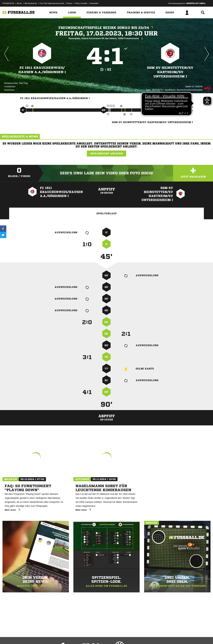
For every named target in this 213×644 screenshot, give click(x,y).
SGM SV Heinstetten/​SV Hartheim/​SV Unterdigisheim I (170, 72)
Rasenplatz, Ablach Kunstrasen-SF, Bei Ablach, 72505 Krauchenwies (106, 39)
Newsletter (94, 3)
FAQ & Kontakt (81, 3)
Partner (70, 3)
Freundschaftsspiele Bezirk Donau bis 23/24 (106, 28)
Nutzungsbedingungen (44, 636)
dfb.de (19, 3)
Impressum (7, 636)
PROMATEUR (8, 3)
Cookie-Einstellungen (100, 636)
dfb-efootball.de (31, 3)
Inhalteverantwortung (80, 636)
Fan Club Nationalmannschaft (52, 3)
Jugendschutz (62, 636)
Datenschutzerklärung (24, 636)
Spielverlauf (107, 213)
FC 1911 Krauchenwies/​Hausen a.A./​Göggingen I (42, 70)
